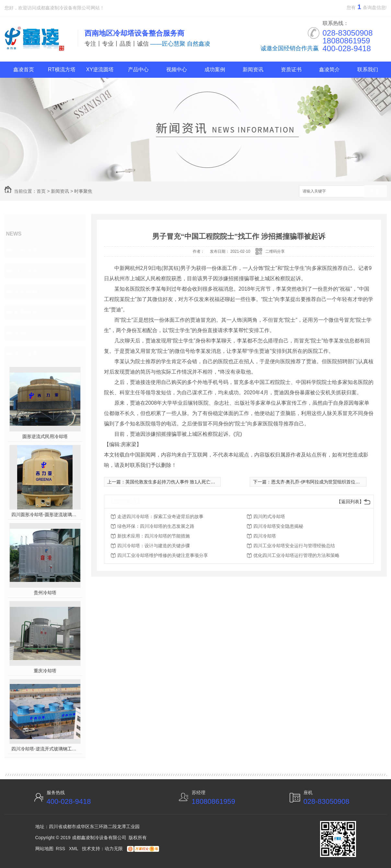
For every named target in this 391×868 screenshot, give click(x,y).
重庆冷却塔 (45, 671)
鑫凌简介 (329, 69)
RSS (61, 849)
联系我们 (368, 69)
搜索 (375, 192)
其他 (20, 333)
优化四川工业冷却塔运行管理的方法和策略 (296, 555)
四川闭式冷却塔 (269, 516)
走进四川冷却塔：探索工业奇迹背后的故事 (160, 516)
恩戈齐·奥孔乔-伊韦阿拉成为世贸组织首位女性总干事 (325, 482)
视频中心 (177, 69)
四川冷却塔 (265, 536)
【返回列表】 (350, 502)
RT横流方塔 (62, 69)
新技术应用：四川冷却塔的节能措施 (154, 536)
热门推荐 (26, 353)
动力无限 (114, 849)
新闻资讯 (253, 69)
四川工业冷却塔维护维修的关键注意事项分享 (163, 555)
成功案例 (215, 69)
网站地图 (44, 849)
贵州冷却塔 (45, 593)
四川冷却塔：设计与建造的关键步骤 (154, 546)
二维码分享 (275, 251)
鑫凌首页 (24, 69)
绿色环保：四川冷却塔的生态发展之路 (156, 526)
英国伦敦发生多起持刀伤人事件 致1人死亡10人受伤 (177, 482)
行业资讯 (26, 271)
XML (74, 849)
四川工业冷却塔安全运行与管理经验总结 (294, 546)
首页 (41, 191)
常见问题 (26, 291)
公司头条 (26, 250)
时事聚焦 (83, 191)
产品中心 (138, 69)
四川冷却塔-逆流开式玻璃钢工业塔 (45, 749)
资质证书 (291, 69)
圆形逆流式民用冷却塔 (45, 436)
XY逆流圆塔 (100, 69)
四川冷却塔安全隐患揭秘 (278, 526)
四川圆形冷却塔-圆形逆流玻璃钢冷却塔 (45, 515)
